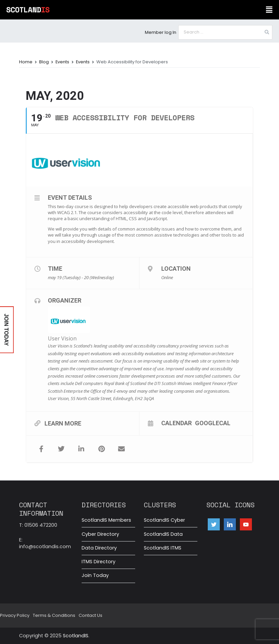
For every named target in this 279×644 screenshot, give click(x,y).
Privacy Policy (15, 615)
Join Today (95, 575)
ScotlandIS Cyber (164, 520)
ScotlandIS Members (106, 520)
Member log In (161, 32)
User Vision (62, 338)
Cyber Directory (100, 534)
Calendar (176, 423)
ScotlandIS (76, 636)
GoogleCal (213, 423)
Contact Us (90, 615)
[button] (269, 10)
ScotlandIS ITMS (163, 548)
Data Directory (99, 548)
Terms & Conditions (54, 615)
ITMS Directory (99, 562)
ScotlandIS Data (163, 534)
